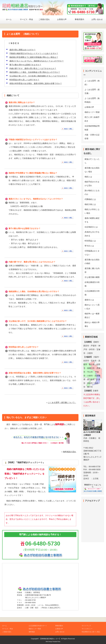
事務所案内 (79, 19)
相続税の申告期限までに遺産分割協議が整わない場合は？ (34, 57)
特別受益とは (90, 241)
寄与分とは (89, 246)
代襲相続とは (90, 199)
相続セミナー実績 (92, 112)
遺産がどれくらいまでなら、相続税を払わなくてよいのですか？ (37, 61)
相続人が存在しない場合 (92, 211)
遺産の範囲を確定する (92, 220)
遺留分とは (89, 300)
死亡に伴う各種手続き (92, 119)
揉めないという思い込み (92, 307)
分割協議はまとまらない (92, 253)
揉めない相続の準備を (92, 324)
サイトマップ (86, 626)
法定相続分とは (91, 227)
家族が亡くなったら (92, 161)
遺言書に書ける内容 (92, 270)
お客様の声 (62, 19)
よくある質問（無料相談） (92, 100)
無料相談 (32, 632)
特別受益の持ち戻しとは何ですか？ (24, 80)
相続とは (88, 177)
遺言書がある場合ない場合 (92, 170)
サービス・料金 (26, 19)
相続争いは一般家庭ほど (92, 315)
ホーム (9, 19)
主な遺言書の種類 (92, 277)
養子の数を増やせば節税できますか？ (25, 65)
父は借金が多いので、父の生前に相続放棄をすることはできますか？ (38, 76)
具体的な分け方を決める (92, 234)
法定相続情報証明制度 (92, 128)
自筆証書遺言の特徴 (92, 284)
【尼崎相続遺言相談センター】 (50, 639)
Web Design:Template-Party (53, 642)
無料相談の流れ (70, 452)
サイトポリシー (87, 629)
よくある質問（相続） (92, 83)
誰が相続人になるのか (92, 192)
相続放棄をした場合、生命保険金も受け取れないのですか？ (35, 72)
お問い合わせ (97, 19)
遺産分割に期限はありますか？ (22, 50)
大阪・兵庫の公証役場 (92, 137)
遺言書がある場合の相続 (92, 262)
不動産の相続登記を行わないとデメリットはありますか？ (34, 53)
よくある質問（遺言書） (92, 91)
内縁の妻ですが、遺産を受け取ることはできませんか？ (33, 68)
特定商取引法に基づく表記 (91, 632)
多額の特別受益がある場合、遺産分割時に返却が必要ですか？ (36, 83)
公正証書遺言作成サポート (38, 626)
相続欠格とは (90, 204)
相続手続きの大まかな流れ (92, 184)
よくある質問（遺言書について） (62, 403)
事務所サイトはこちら (93, 487)
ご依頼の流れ (44, 19)
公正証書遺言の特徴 (92, 293)
